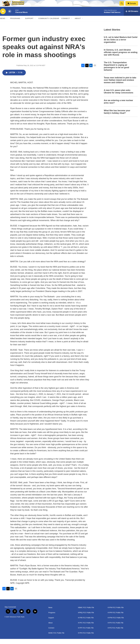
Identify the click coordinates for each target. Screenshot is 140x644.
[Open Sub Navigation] (7, 24)
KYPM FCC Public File (116, 613)
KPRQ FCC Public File (86, 618)
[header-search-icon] (123, 6)
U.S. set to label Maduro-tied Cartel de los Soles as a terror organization (121, 45)
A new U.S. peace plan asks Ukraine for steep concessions (119, 97)
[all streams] (132, 16)
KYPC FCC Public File (86, 628)
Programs (15, 24)
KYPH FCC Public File (86, 638)
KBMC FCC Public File (86, 613)
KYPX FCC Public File (116, 628)
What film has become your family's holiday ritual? (117, 117)
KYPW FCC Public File (116, 623)
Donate (134, 6)
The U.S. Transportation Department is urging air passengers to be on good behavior (116, 71)
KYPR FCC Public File (116, 618)
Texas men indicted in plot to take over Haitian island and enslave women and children (120, 85)
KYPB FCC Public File (86, 623)
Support (29, 24)
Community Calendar (49, 24)
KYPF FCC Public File (86, 633)
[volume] (10, 16)
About (50, 628)
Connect (66, 24)
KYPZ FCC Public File (116, 633)
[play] (3, 16)
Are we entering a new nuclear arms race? (118, 107)
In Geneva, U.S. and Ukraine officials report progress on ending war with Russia (121, 57)
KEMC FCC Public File (56, 638)
